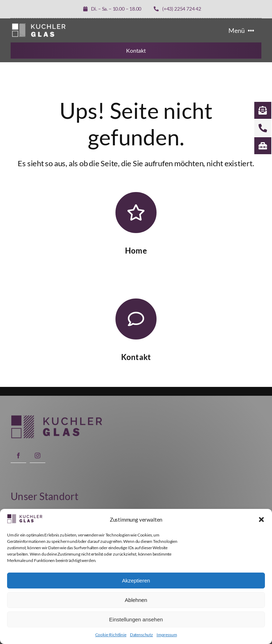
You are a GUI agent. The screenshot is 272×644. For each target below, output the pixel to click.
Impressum (167, 635)
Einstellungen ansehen (136, 619)
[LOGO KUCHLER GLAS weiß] (39, 25)
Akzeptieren (136, 581)
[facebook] (18, 455)
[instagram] (38, 455)
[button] (261, 520)
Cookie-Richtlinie (111, 635)
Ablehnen (136, 600)
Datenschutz (141, 635)
